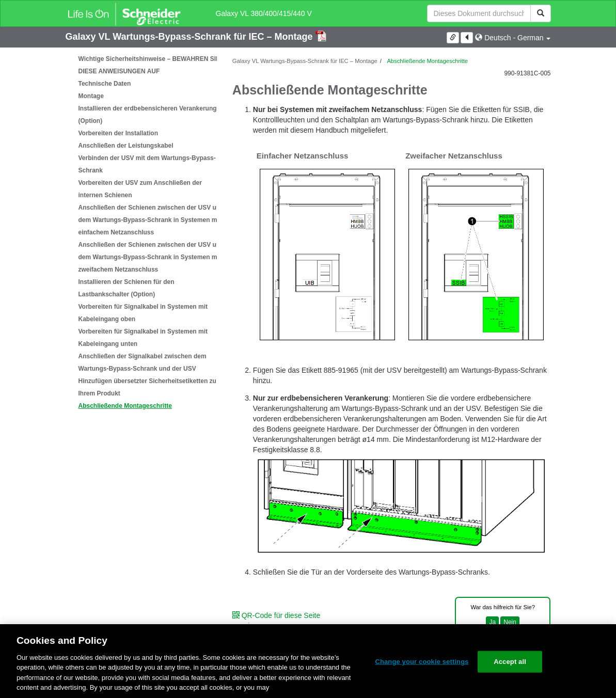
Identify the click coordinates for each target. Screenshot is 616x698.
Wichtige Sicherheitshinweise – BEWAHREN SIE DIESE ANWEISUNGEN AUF (149, 65)
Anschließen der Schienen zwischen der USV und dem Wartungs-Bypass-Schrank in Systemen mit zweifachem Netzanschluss (151, 257)
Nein (510, 622)
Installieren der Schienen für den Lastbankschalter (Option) (127, 288)
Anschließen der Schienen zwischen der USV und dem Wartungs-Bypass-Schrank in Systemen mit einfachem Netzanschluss (151, 220)
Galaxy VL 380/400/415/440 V (264, 13)
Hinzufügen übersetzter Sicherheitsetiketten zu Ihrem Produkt (147, 387)
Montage (91, 96)
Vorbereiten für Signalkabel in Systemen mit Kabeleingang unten (143, 338)
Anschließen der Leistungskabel (126, 146)
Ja (492, 622)
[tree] (141, 232)
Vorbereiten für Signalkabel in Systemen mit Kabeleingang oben (143, 313)
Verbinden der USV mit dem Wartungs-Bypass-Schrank (147, 164)
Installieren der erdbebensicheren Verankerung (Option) (148, 115)
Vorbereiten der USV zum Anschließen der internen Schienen (140, 189)
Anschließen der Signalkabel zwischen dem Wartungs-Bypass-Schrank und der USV (143, 362)
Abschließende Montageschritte (125, 406)
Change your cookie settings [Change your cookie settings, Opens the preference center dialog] (422, 662)
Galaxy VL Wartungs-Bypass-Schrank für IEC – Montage (191, 37)
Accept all (510, 662)
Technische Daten (105, 84)
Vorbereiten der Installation (118, 133)
